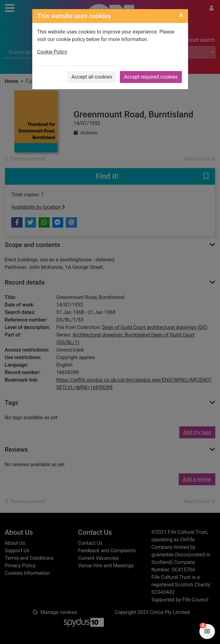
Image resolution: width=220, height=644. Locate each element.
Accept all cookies (92, 77)
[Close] (181, 15)
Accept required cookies (151, 77)
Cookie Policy (52, 52)
